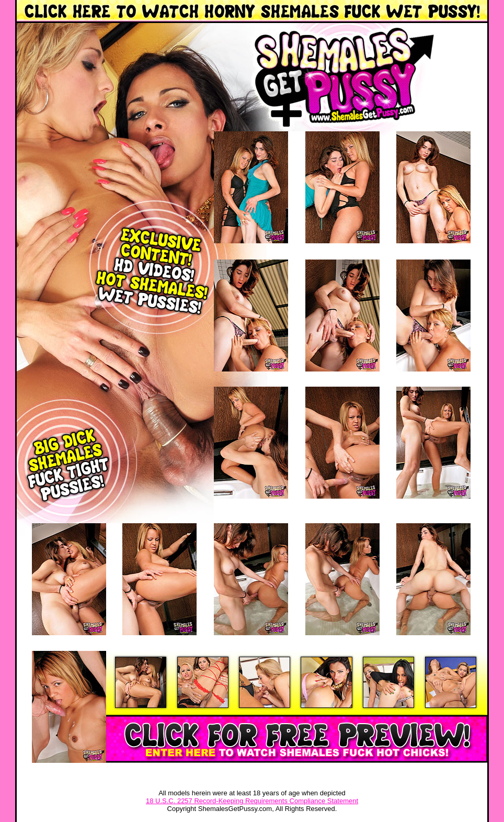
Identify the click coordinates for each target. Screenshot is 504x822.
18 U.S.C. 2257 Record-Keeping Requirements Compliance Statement (252, 801)
